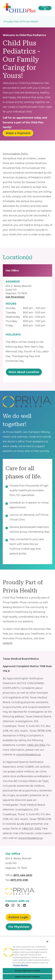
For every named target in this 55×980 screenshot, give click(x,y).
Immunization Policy (15, 154)
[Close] (47, 942)
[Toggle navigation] (45, 8)
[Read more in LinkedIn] (25, 906)
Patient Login (18, 917)
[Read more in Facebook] (7, 906)
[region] (28, 958)
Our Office (12, 270)
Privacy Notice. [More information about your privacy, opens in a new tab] (21, 965)
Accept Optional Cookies (28, 971)
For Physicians (19, 927)
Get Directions (15, 297)
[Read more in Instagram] (13, 906)
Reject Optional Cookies (28, 977)
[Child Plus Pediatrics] (19, 8)
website (8, 643)
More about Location (24, 372)
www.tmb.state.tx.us (28, 755)
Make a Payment (18, 133)
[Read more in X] (19, 906)
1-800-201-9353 (36, 745)
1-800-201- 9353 (31, 829)
